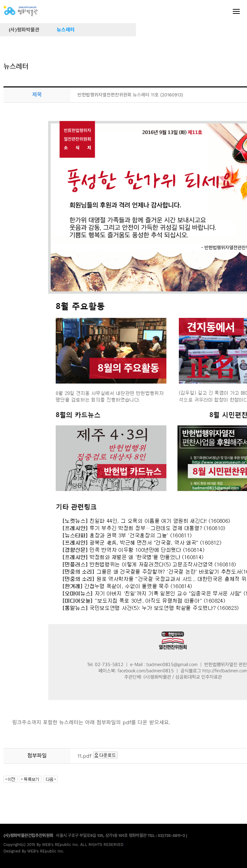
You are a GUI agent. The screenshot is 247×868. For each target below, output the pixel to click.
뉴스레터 (66, 30)
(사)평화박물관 (24, 30)
